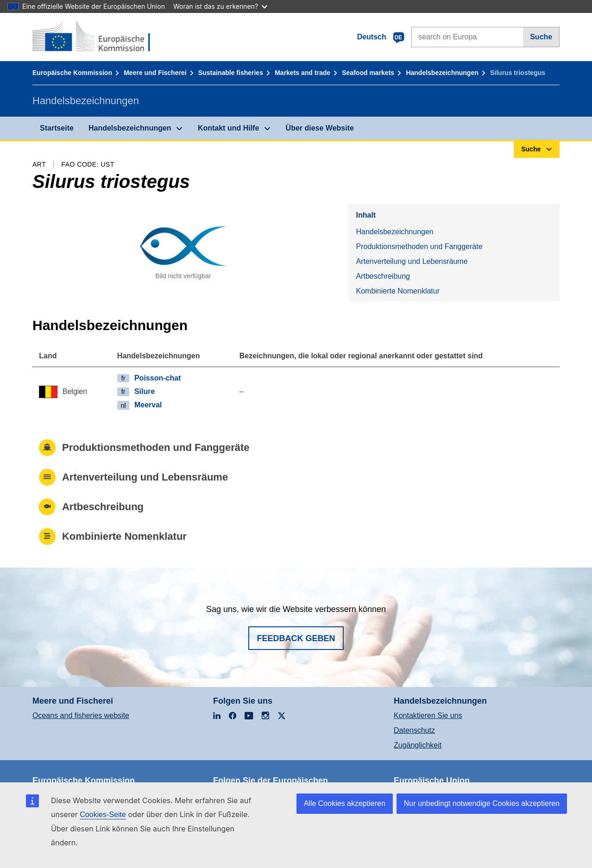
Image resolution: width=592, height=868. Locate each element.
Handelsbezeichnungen (442, 73)
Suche (541, 37)
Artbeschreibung (383, 276)
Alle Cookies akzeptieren (345, 803)
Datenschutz (414, 730)
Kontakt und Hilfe (228, 128)
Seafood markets (368, 73)
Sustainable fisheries (231, 73)
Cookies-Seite (103, 815)
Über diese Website (320, 128)
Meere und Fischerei (155, 73)
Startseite (57, 128)
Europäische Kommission (72, 73)
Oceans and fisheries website (81, 715)
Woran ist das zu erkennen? (220, 6)
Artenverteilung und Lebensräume (412, 261)
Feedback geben (296, 638)
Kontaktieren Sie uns (428, 715)
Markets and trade (302, 73)
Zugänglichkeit (418, 745)
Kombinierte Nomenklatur (398, 291)
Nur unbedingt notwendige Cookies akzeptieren (482, 803)
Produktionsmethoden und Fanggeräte (419, 247)
